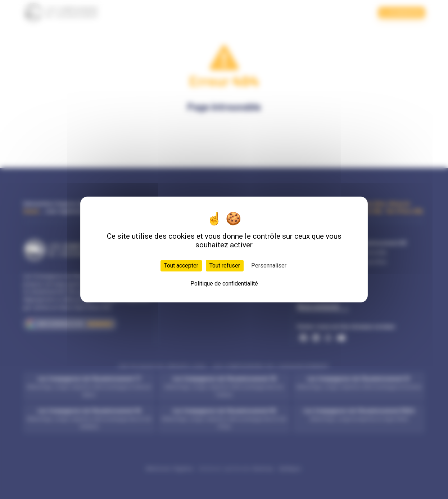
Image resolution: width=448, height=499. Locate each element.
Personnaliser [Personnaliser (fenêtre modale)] (269, 266)
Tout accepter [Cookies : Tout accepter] (181, 266)
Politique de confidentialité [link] (224, 284)
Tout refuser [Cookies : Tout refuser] (225, 266)
